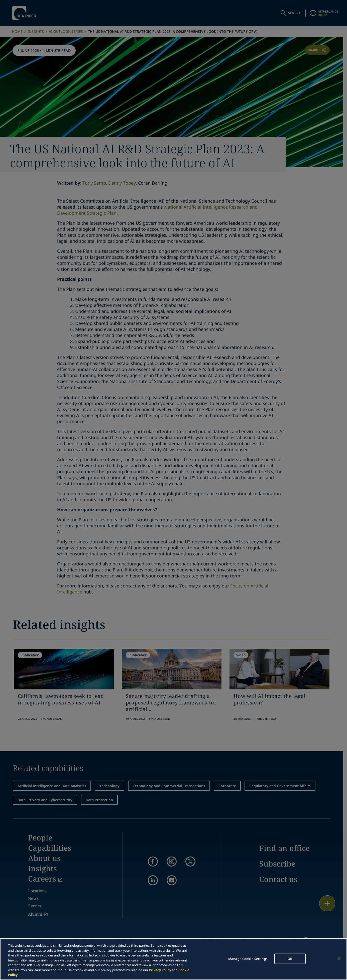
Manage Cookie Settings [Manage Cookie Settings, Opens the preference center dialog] (248, 958)
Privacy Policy (160, 970)
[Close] (339, 958)
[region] (173, 959)
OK (290, 958)
